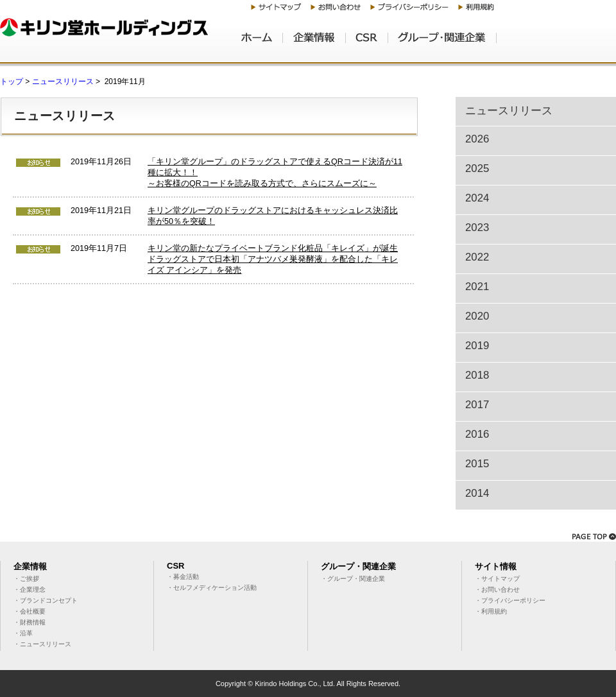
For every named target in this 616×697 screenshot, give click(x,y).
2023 (477, 228)
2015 (477, 464)
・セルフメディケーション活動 (212, 588)
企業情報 (314, 42)
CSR (367, 42)
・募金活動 (183, 577)
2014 (477, 493)
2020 (477, 316)
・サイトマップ (497, 579)
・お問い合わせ (497, 589)
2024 (477, 198)
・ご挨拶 (26, 579)
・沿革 (23, 633)
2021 (477, 287)
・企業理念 (30, 589)
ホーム (262, 42)
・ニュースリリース (42, 644)
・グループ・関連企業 (353, 579)
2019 (477, 346)
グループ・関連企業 (442, 42)
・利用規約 (491, 611)
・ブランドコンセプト (46, 600)
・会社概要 (30, 611)
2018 (477, 375)
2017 (477, 405)
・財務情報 (30, 622)
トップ (12, 82)
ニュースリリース (63, 82)
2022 (477, 257)
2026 (477, 139)
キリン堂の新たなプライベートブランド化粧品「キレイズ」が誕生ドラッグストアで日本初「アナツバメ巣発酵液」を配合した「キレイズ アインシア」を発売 (273, 259)
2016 (477, 434)
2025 (477, 168)
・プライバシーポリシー (510, 600)
